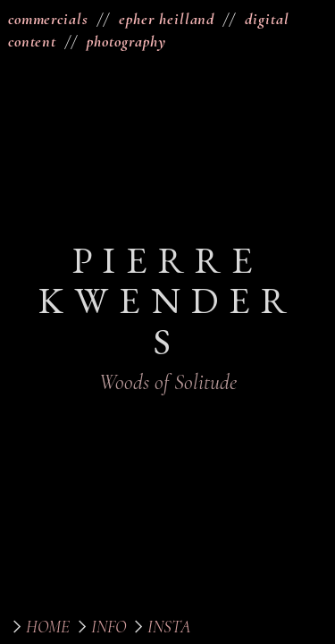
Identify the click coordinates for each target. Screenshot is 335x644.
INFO (109, 627)
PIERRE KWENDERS (168, 300)
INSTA (169, 627)
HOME (48, 627)
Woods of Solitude (168, 382)
